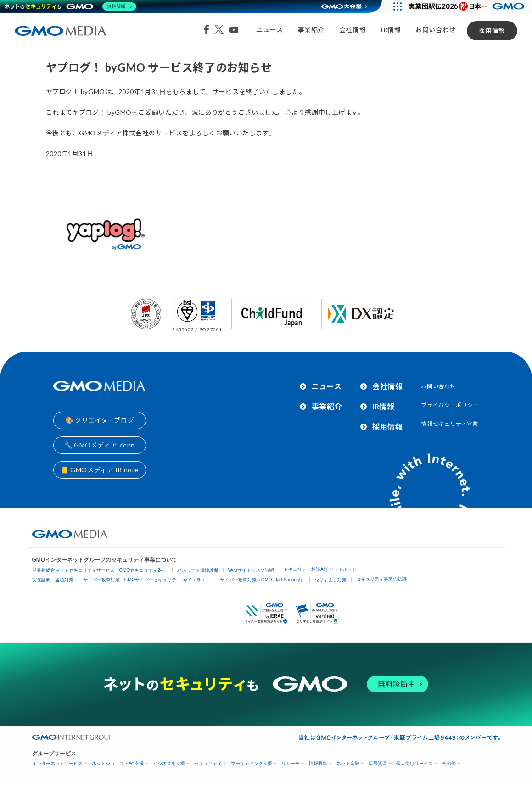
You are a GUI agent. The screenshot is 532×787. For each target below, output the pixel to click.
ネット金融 (348, 763)
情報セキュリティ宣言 (450, 424)
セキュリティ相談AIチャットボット (320, 569)
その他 (449, 763)
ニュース (270, 30)
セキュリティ (208, 763)
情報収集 (318, 763)
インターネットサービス (57, 763)
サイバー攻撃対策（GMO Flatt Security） (262, 580)
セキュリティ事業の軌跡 (381, 579)
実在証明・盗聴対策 (53, 580)
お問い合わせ (435, 30)
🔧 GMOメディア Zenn (100, 445)
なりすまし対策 (330, 580)
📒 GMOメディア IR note (100, 470)
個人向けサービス (414, 763)
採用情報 (492, 31)
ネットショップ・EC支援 (118, 763)
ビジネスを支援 (169, 763)
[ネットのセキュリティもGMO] (70, 6)
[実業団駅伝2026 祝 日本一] (468, 6)
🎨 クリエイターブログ (100, 420)
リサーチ (291, 763)
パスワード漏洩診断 (198, 570)
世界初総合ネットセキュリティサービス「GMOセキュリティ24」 (100, 570)
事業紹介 (311, 30)
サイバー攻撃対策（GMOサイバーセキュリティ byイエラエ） (147, 580)
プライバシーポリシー (450, 405)
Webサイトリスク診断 (251, 570)
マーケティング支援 (252, 763)
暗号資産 (378, 763)
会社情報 (353, 30)
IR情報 (391, 30)
